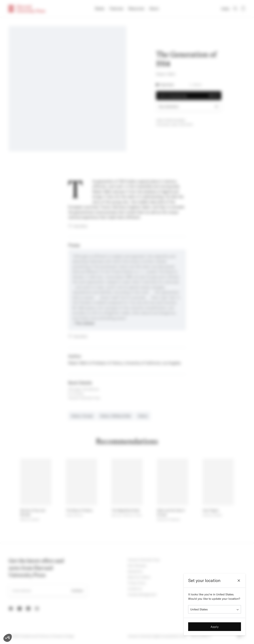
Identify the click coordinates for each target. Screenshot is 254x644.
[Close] (239, 581)
